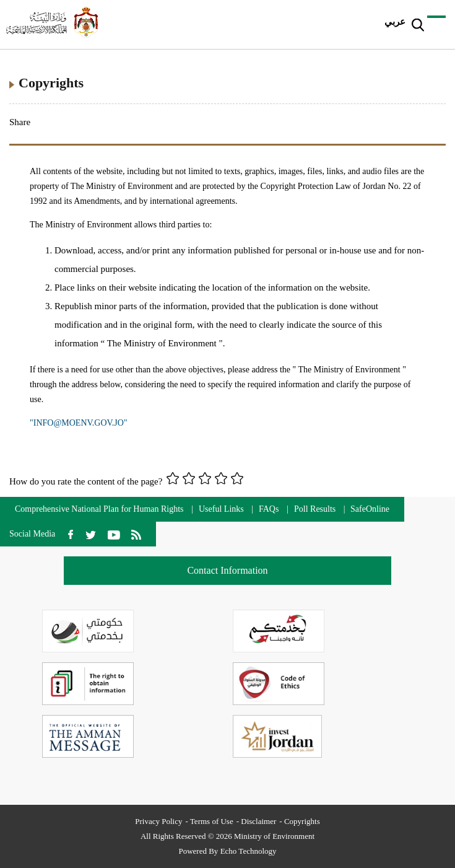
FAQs (269, 509)
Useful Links (221, 509)
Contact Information (227, 570)
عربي (395, 22)
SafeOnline (370, 509)
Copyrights (302, 821)
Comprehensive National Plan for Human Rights (100, 509)
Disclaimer (258, 821)
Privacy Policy (158, 821)
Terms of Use (212, 821)
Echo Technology (249, 851)
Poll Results (315, 509)
